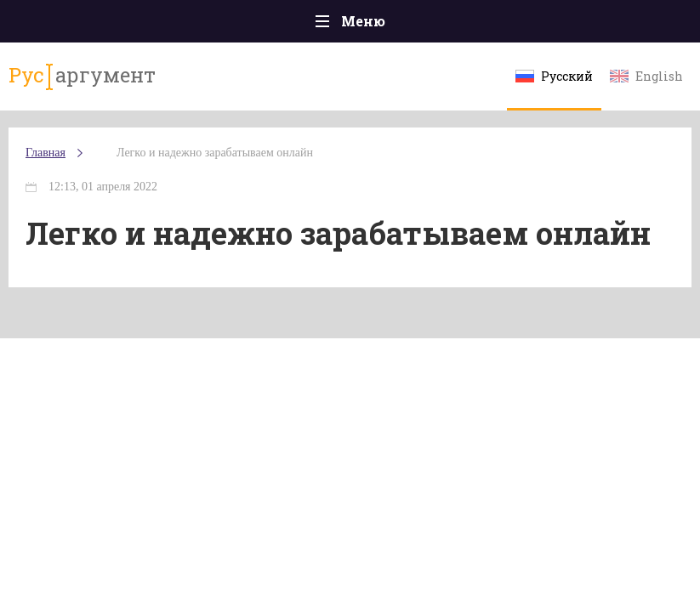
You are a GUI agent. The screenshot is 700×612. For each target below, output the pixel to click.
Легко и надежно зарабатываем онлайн (215, 153)
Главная (46, 153)
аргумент (82, 76)
